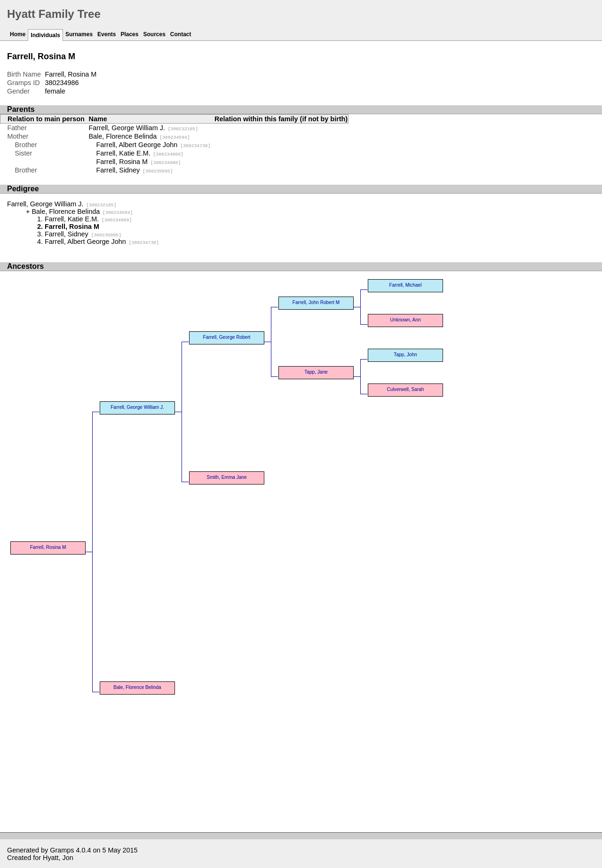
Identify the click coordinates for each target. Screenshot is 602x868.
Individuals (45, 35)
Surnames (79, 34)
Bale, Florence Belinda (139, 136)
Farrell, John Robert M (316, 302)
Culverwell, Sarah (406, 389)
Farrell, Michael (406, 285)
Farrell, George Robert (227, 337)
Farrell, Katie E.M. (140, 153)
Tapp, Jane (316, 372)
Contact (181, 34)
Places (129, 34)
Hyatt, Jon (58, 858)
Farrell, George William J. (144, 128)
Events (107, 34)
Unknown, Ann (406, 320)
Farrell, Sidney (135, 170)
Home (18, 34)
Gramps (62, 850)
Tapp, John (405, 355)
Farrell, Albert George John (154, 145)
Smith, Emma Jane (226, 477)
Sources (154, 34)
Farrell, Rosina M (139, 162)
